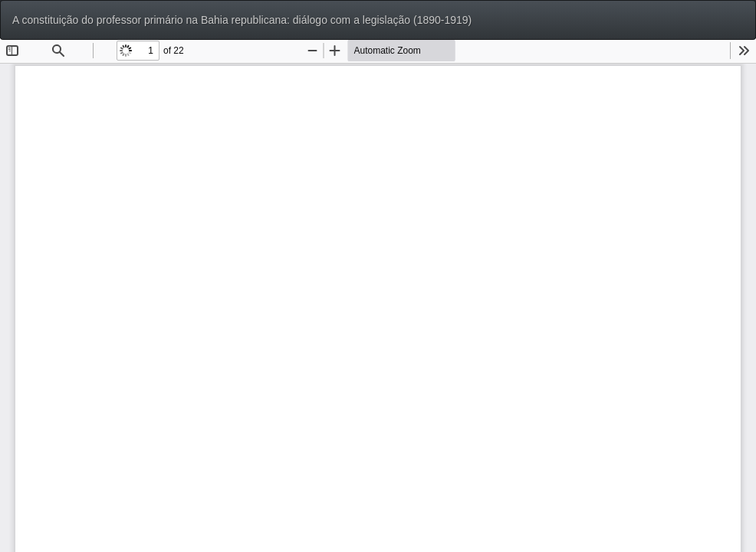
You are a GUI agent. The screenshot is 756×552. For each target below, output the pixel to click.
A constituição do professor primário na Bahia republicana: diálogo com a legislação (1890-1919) (242, 20)
